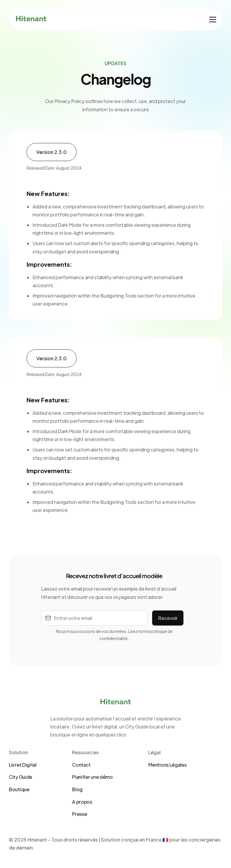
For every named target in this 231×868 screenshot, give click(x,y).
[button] (213, 20)
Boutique (19, 812)
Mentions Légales (167, 787)
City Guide (21, 800)
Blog (77, 812)
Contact (81, 787)
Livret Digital (23, 787)
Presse (79, 837)
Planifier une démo (92, 800)
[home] (31, 20)
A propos (82, 824)
